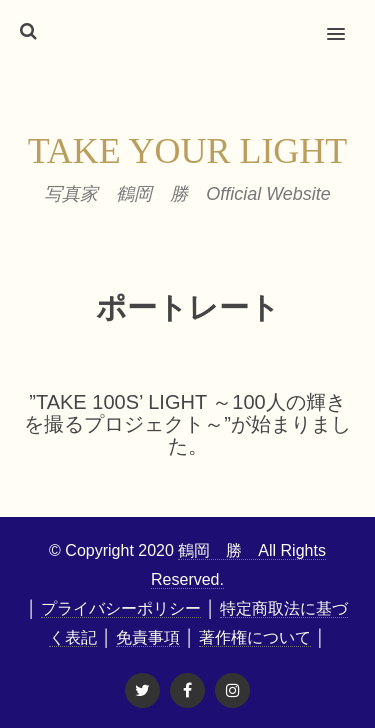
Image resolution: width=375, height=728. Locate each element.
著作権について (255, 637)
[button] (347, 21)
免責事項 (148, 637)
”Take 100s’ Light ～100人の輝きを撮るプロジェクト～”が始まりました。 (187, 424)
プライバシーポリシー (121, 608)
